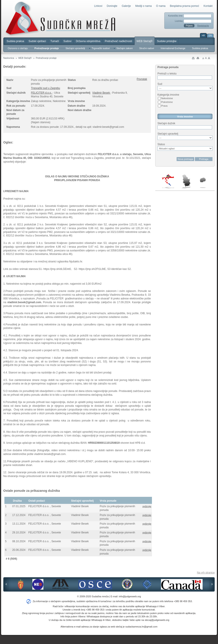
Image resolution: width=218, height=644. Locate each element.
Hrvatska (168, 181)
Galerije (126, 6)
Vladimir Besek (101, 93)
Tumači (55, 41)
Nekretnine (167, 98)
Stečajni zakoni (124, 48)
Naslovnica (9, 58)
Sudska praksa (15, 41)
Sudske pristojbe (167, 41)
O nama (161, 6)
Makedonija (203, 183)
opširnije (147, 506)
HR (203, 36)
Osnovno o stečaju (18, 48)
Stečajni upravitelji (75, 48)
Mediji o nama (143, 6)
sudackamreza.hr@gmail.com (141, 627)
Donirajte (112, 6)
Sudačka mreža (60, 19)
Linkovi (98, 6)
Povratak (142, 79)
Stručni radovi (147, 48)
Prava (164, 106)
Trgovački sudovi (101, 48)
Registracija (203, 26)
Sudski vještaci (37, 41)
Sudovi (67, 41)
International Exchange (173, 48)
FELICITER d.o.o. (42, 93)
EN (210, 36)
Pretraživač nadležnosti (118, 41)
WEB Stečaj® (145, 41)
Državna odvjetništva (88, 41)
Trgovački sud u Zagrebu (45, 88)
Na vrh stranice (206, 573)
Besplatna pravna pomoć (185, 6)
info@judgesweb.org (130, 596)
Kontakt (208, 6)
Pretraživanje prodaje (47, 48)
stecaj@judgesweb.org (157, 620)
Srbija (186, 181)
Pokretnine (167, 102)
